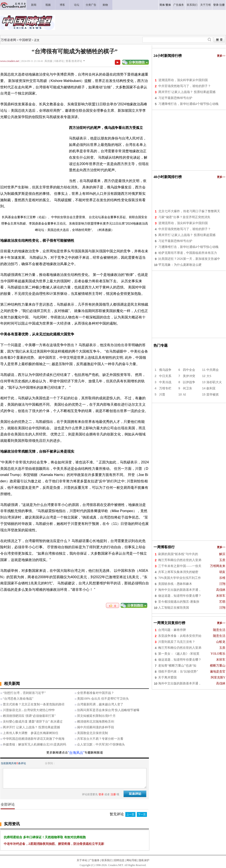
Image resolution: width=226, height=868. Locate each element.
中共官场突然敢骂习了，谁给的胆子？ (185, 86)
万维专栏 (165, 388)
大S (209, 376)
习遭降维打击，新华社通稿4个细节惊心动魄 (188, 104)
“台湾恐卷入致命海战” (18, 699)
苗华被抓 (213, 395)
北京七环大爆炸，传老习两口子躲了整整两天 (189, 211)
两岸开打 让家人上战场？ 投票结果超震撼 (31, 727)
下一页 (142, 814)
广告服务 (94, 860)
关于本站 (82, 860)
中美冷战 (165, 382)
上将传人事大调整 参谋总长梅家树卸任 (31, 733)
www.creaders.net (10, 61)
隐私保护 (144, 860)
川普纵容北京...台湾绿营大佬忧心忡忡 (29, 710)
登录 (216, 5)
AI (184, 395)
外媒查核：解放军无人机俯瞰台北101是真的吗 (34, 744)
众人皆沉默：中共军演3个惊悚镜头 (101, 744)
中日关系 (165, 376)
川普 (162, 395)
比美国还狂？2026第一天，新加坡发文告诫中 (189, 259)
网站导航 (132, 860)
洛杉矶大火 (214, 382)
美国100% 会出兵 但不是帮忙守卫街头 (103, 699)
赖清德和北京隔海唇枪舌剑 (96, 722)
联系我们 (107, 860)
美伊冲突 (189, 376)
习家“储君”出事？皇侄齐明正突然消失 (184, 217)
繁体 (168, 5)
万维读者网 (8, 40)
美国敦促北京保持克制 (93, 733)
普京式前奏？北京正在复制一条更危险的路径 (34, 704)
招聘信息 (119, 860)
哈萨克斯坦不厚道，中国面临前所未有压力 (188, 253)
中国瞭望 (25, 40)
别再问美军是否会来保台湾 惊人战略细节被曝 (108, 710)
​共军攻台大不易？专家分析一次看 (100, 739)
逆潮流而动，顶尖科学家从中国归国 (183, 80)
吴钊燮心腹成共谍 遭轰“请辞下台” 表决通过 (33, 722)
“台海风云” (76, 753)
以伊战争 (189, 382)
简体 (162, 5)
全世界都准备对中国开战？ (96, 693)
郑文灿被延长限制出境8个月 (96, 716)
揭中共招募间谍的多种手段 (96, 727)
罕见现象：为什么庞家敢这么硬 (180, 265)
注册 (222, 5)
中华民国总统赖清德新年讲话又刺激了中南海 (34, 739)
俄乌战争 (165, 370)
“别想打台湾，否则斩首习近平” (24, 693)
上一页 (130, 814)
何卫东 (187, 388)
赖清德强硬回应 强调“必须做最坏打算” (29, 716)
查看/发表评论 (74, 61)
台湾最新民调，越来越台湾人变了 (100, 704)
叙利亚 (211, 388)
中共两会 (213, 370)
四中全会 (189, 370)
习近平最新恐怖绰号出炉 (175, 98)
